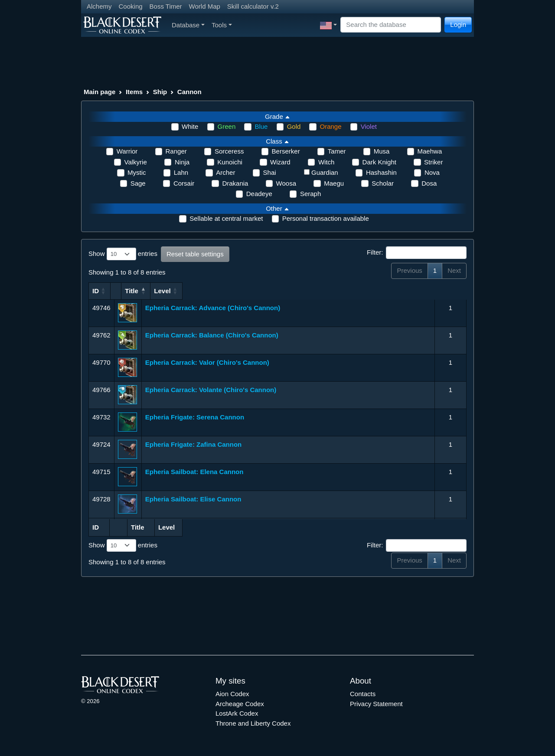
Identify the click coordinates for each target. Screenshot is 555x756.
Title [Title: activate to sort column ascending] (152, 291)
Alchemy (99, 6)
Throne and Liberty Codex (253, 723)
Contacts (363, 694)
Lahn (181, 172)
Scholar (383, 183)
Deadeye (259, 194)
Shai (270, 172)
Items (134, 92)
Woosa (286, 183)
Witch (326, 162)
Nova (432, 172)
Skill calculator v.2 (253, 6)
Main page (100, 92)
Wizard (280, 162)
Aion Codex (232, 694)
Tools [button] (222, 25)
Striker (433, 162)
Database (188, 25)
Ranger (176, 151)
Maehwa (430, 151)
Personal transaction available (326, 218)
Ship (160, 92)
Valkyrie (136, 162)
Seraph (310, 194)
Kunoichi (230, 162)
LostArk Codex (237, 713)
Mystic (137, 172)
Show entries (123, 254)
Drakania (235, 183)
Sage (138, 183)
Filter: (417, 253)
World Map (205, 6)
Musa (382, 151)
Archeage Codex (240, 704)
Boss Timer (166, 6)
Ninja (182, 162)
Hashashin (381, 172)
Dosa (429, 183)
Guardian (325, 172)
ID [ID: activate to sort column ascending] (96, 291)
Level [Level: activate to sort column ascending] (447, 291)
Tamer (337, 151)
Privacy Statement (376, 704)
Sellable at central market (226, 218)
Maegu (334, 183)
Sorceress (229, 151)
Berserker (286, 151)
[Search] (391, 25)
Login (458, 25)
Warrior (127, 151)
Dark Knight (379, 162)
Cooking (131, 6)
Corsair (184, 183)
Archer (225, 172)
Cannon (189, 92)
